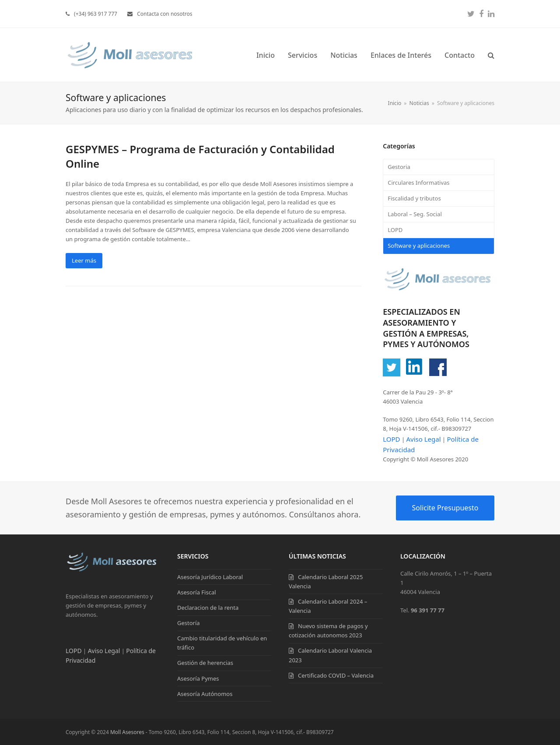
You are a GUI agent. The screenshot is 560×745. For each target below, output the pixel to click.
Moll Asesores (127, 732)
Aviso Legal (423, 439)
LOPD (395, 230)
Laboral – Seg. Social (415, 214)
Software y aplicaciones (419, 246)
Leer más (84, 260)
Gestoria (399, 167)
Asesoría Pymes (198, 678)
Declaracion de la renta (208, 608)
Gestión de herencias (205, 663)
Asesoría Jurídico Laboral (210, 577)
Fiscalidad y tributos (414, 198)
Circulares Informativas (418, 183)
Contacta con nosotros (164, 14)
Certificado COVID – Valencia (336, 675)
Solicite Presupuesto (445, 508)
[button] (491, 55)
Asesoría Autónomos (205, 694)
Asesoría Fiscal (197, 592)
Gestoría (189, 623)
